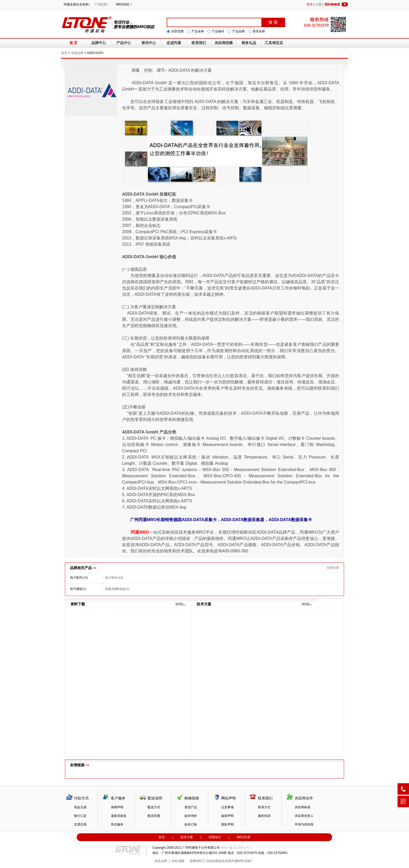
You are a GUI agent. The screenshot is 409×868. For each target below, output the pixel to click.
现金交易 (80, 807)
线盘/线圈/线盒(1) (117, 589)
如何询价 (191, 816)
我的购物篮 (336, 4)
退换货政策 (119, 816)
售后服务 (117, 824)
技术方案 (187, 837)
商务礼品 (249, 43)
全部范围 (177, 31)
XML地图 (178, 861)
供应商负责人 (304, 816)
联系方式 (264, 807)
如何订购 (191, 824)
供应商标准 (303, 807)
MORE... (181, 604)
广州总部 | (101, 4)
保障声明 (117, 807)
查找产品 (191, 807)
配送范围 (154, 816)
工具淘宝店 (274, 43)
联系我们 (199, 43)
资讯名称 (259, 31)
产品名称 (198, 31)
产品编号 (218, 31)
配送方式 (154, 807)
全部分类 (333, 568)
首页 (64, 53)
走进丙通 (174, 43)
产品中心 (124, 43)
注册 (318, 4)
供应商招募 (224, 43)
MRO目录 (244, 837)
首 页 (74, 43)
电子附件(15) (114, 578)
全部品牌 (77, 53)
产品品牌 (238, 31)
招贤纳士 (215, 837)
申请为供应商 (304, 824)
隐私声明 (227, 824)
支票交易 (80, 824)
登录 (310, 4)
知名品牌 (161, 861)
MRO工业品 (204, 861)
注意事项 (227, 807)
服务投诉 (264, 816)
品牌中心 (99, 43)
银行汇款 (80, 816)
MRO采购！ (246, 861)
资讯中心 (149, 43)
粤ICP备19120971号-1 (237, 848)
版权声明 (227, 816)
